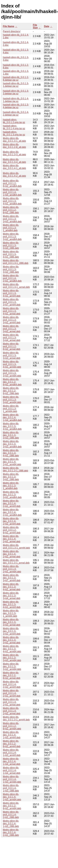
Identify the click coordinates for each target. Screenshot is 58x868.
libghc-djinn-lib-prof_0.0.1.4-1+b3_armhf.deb (12, 753)
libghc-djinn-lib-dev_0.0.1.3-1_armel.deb (16, 561)
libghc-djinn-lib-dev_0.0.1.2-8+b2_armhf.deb (12, 744)
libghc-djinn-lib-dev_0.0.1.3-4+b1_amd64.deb (12, 426)
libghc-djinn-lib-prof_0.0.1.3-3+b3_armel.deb (12, 355)
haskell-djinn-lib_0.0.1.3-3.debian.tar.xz (16, 92)
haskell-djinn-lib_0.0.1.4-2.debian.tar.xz (16, 114)
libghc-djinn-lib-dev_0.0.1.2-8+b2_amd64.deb (12, 382)
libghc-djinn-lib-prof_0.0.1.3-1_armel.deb (16, 286)
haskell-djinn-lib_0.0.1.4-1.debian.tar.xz (16, 100)
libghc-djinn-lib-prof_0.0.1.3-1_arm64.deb (11, 409)
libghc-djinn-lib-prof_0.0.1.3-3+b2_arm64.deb (12, 400)
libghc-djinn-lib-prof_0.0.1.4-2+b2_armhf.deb (12, 684)
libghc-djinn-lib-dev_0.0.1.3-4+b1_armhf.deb (12, 604)
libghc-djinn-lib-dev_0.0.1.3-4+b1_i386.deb (11, 453)
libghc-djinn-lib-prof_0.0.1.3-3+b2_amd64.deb (12, 237)
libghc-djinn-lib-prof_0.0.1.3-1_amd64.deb (11, 228)
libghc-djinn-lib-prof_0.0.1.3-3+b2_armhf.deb (12, 320)
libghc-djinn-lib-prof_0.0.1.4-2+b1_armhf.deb (12, 693)
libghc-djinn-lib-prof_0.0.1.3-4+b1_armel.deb (12, 311)
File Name (9, 26)
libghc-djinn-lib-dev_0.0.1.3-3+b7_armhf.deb (12, 578)
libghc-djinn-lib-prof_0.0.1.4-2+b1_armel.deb (12, 702)
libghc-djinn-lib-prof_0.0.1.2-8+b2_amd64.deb (12, 183)
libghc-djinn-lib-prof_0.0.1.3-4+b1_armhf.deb (12, 293)
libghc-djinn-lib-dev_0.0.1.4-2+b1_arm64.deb (12, 462)
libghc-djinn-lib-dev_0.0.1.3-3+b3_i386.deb (11, 435)
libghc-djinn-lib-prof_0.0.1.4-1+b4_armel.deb (12, 770)
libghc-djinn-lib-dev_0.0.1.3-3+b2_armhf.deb (12, 631)
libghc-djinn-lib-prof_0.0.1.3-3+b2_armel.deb (12, 329)
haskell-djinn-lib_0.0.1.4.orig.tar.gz (14, 127)
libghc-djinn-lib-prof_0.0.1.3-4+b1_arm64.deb (12, 364)
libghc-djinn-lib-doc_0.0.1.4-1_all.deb (14, 167)
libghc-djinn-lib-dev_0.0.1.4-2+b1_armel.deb (12, 539)
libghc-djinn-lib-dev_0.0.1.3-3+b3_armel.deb (12, 622)
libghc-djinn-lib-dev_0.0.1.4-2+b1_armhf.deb (12, 503)
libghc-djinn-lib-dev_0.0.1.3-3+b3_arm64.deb (12, 658)
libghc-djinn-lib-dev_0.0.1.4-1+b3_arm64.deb (12, 797)
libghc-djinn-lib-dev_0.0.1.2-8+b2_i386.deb (11, 391)
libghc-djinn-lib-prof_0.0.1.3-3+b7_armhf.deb (12, 302)
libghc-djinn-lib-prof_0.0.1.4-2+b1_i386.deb (11, 815)
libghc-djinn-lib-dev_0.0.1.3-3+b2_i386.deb (11, 477)
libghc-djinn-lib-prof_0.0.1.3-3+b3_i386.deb (11, 245)
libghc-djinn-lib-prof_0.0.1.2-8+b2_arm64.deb (12, 726)
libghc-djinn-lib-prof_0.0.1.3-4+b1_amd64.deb (12, 201)
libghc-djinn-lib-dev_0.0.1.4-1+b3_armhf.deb (12, 735)
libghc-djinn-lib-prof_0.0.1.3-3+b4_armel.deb (12, 338)
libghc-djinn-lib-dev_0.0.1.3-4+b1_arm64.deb (12, 649)
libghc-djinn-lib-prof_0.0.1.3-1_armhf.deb (16, 546)
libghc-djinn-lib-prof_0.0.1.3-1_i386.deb (16, 262)
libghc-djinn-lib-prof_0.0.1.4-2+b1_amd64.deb (12, 278)
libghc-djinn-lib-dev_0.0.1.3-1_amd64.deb (11, 486)
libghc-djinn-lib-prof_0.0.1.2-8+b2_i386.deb (11, 210)
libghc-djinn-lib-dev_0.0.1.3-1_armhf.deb (16, 718)
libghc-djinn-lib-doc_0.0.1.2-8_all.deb (14, 146)
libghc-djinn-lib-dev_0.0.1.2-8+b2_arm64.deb (12, 806)
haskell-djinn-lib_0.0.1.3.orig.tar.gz (14, 133)
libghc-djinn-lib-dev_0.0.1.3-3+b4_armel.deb (12, 596)
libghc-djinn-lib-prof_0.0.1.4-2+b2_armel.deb (12, 711)
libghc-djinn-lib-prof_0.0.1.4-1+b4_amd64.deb (12, 192)
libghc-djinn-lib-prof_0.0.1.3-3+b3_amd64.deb (12, 219)
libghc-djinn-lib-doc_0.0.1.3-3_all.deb (14, 153)
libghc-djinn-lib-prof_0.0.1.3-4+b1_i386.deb (11, 254)
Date (47, 26)
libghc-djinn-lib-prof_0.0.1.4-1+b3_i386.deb (11, 788)
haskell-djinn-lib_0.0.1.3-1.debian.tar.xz (16, 85)
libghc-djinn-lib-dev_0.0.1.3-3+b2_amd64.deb (12, 495)
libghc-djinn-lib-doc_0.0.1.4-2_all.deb (14, 175)
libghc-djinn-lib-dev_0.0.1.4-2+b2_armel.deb (12, 554)
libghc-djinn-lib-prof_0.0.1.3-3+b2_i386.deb (11, 269)
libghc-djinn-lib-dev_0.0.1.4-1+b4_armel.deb (12, 761)
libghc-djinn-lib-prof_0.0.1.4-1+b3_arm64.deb (12, 779)
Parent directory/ (12, 31)
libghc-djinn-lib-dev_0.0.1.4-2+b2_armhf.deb (12, 521)
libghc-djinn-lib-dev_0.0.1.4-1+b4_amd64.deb (12, 417)
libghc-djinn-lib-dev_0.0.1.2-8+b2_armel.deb (12, 675)
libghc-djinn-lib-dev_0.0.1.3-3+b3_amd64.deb (12, 444)
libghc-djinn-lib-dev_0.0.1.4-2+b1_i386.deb (11, 832)
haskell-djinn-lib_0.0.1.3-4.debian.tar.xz (16, 106)
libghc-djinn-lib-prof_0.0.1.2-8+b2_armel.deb (12, 346)
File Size (35, 26)
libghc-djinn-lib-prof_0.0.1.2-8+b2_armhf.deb (12, 530)
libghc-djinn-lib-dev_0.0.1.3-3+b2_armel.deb (12, 640)
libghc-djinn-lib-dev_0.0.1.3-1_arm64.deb (11, 613)
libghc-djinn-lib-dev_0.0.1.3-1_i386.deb (15, 469)
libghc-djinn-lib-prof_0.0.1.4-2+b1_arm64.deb (12, 569)
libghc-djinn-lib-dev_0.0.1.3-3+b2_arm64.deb (12, 667)
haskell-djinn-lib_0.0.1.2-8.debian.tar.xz (16, 79)
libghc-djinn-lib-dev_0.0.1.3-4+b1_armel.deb (12, 587)
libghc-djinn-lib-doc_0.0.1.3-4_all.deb (14, 161)
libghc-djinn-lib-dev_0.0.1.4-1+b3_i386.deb (11, 824)
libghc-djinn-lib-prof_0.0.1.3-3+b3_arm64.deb (12, 373)
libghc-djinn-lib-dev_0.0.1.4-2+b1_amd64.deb (12, 512)
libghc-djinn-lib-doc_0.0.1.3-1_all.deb (14, 140)
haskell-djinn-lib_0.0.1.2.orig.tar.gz (14, 121)
